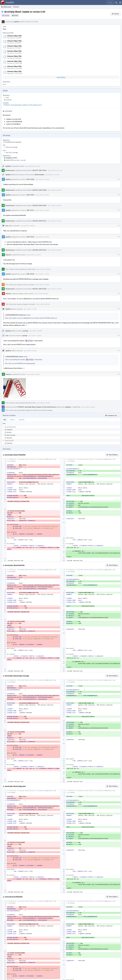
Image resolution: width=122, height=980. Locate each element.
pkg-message (11, 435)
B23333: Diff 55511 (40, 221)
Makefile (9, 430)
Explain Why (76, 407)
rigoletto (17, 22)
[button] (120, 2)
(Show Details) (39, 175)
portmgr (26, 331)
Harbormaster (10, 170)
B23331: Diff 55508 (40, 190)
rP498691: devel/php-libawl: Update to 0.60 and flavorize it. (23, 105)
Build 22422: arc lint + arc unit (16, 160)
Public (16, 15)
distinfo (9, 432)
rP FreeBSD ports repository (12, 142)
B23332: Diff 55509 (40, 205)
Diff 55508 (30, 179)
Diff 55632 (30, 237)
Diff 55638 (30, 274)
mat (7, 97)
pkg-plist (9, 438)
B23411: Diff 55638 (40, 289)
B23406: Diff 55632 (40, 250)
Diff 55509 (30, 195)
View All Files (61, 77)
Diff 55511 (30, 210)
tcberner (9, 100)
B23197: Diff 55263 (40, 170)
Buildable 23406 (12, 158)
